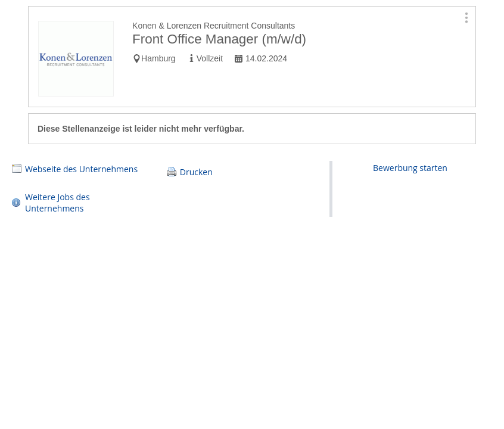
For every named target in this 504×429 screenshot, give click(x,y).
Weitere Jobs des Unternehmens (57, 203)
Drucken (196, 172)
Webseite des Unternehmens (81, 169)
